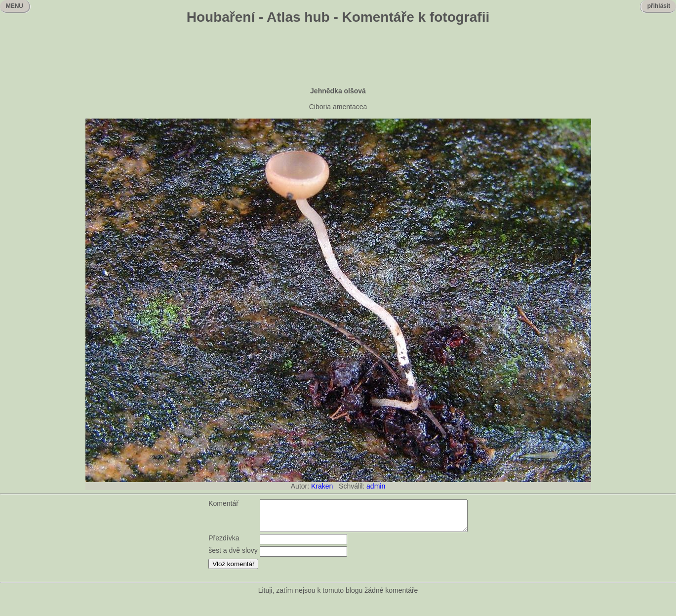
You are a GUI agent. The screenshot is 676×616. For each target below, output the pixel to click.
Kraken (322, 486)
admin (376, 486)
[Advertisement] (338, 57)
